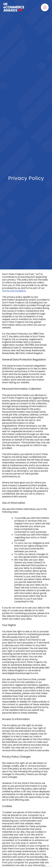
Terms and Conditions (14, 291)
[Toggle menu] (45, 7)
